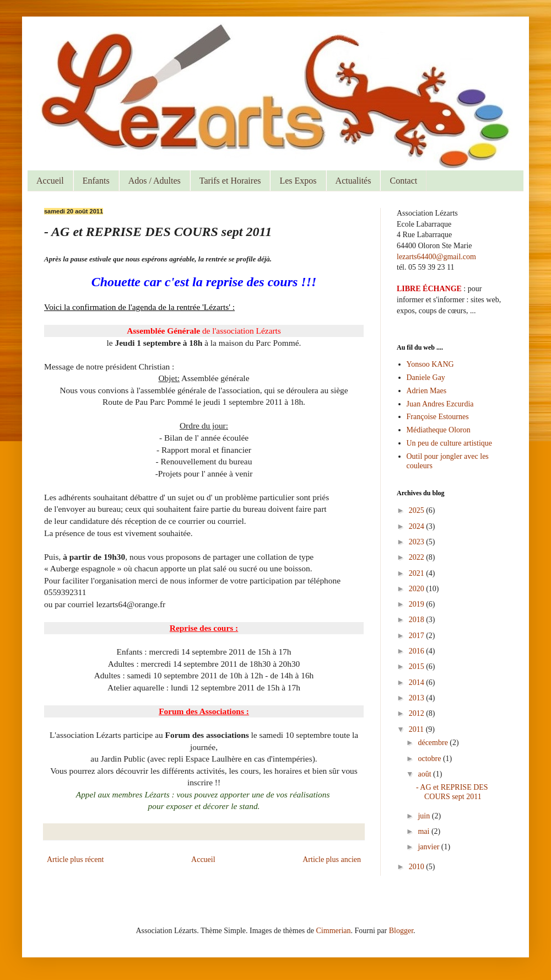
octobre (430, 759)
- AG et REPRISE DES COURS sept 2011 (452, 792)
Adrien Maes (427, 391)
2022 (418, 557)
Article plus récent (75, 859)
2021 (418, 573)
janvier (429, 847)
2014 (418, 682)
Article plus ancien (332, 859)
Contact (403, 181)
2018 (418, 620)
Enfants (96, 181)
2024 (418, 526)
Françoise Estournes (438, 417)
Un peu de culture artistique (450, 443)
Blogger (401, 931)
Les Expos (298, 181)
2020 (418, 589)
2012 (418, 713)
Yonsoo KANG (430, 364)
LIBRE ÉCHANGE (429, 289)
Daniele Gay (426, 377)
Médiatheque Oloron (439, 430)
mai (425, 831)
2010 (418, 867)
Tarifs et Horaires (230, 181)
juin (425, 816)
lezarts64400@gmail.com (436, 257)
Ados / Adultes (155, 181)
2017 (418, 636)
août (425, 774)
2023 (418, 542)
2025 (418, 510)
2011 (417, 729)
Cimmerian (334, 931)
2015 (418, 666)
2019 (418, 604)
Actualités (353, 181)
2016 (418, 651)
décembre (434, 743)
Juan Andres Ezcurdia (440, 404)
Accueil (50, 181)
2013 (418, 698)
